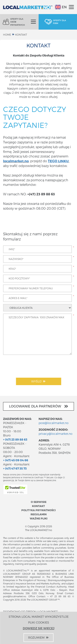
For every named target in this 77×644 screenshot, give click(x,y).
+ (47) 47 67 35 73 (15, 468)
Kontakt (21, 35)
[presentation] (34, 365)
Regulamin (39, 514)
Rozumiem (39, 637)
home (7, 35)
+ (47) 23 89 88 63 (15, 439)
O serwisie (39, 502)
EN (61, 7)
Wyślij (39, 381)
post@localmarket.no (54, 423)
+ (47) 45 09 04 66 (16, 460)
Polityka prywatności (38, 510)
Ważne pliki (39, 518)
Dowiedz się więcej (39, 628)
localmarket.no (16, 161)
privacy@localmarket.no (56, 434)
